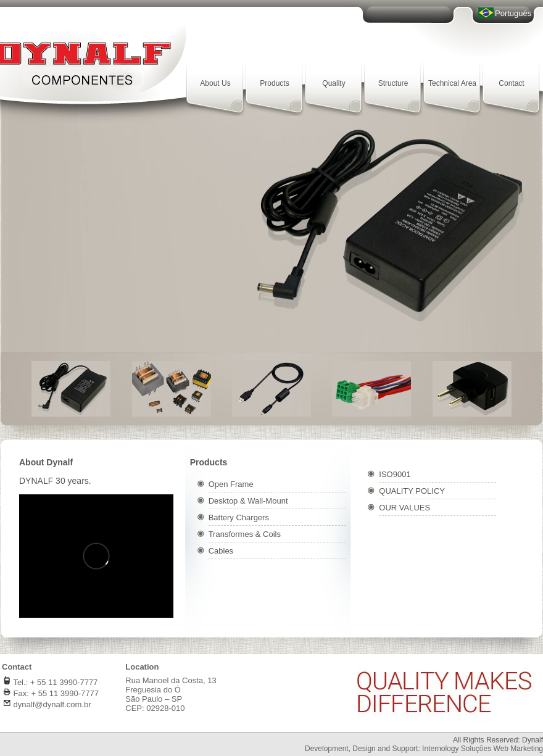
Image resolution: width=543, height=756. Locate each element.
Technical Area (452, 83)
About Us (215, 83)
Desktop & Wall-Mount (248, 501)
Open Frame (231, 484)
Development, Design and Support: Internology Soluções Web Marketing (424, 749)
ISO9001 (395, 474)
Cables (221, 551)
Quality (334, 83)
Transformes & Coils (245, 534)
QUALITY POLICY (412, 491)
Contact (511, 83)
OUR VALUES (404, 508)
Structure (393, 83)
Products (274, 83)
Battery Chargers (239, 517)
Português (513, 13)
